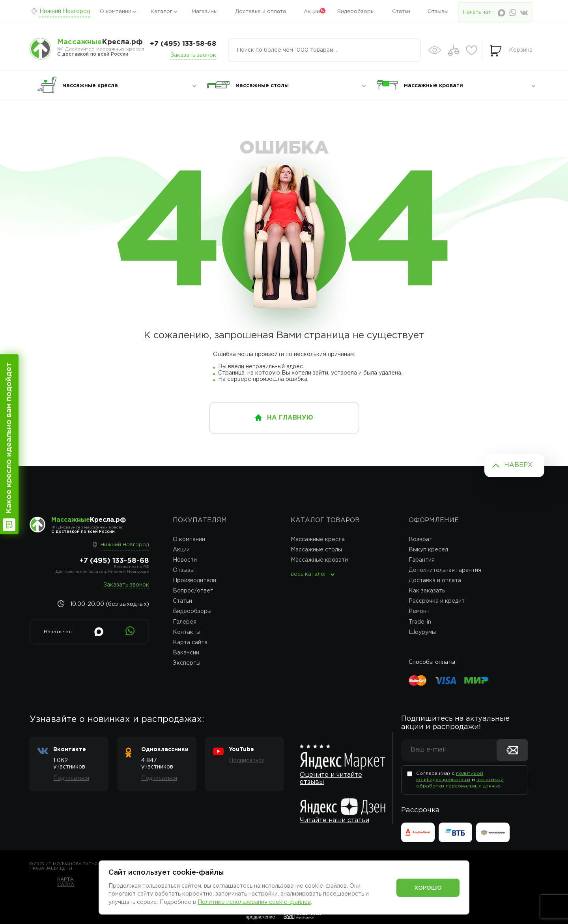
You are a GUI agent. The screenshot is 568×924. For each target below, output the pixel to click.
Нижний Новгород (65, 11)
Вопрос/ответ (193, 591)
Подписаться (71, 778)
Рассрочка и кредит (437, 601)
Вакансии (186, 653)
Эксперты (187, 663)
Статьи (401, 12)
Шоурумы (422, 632)
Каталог (162, 12)
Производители (194, 581)
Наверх (518, 465)
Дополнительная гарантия (445, 570)
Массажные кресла (318, 540)
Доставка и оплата (261, 12)
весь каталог (309, 574)
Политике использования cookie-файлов (254, 902)
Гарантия (422, 560)
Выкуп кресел (428, 550)
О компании (116, 12)
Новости (185, 560)
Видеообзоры (356, 12)
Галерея (185, 622)
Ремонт (419, 611)
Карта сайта (190, 643)
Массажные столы (316, 550)
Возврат (420, 540)
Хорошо (428, 888)
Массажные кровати (319, 560)
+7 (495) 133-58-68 (183, 44)
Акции (312, 12)
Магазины (205, 12)
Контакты (187, 632)
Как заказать (427, 591)
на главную (290, 418)
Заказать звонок (193, 55)
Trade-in (420, 622)
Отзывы (438, 12)
